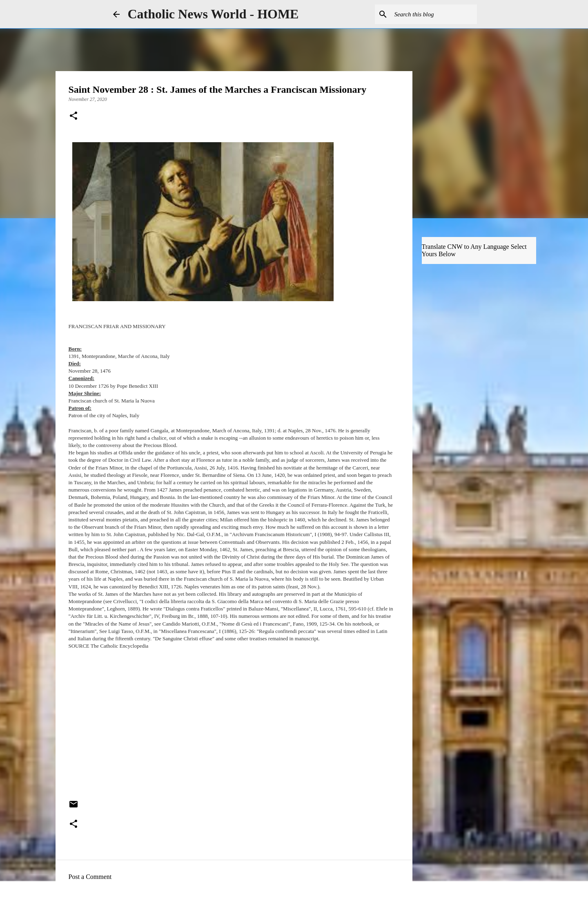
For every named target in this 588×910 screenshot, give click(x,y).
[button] (73, 116)
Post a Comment (90, 877)
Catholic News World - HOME (213, 14)
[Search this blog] (434, 14)
